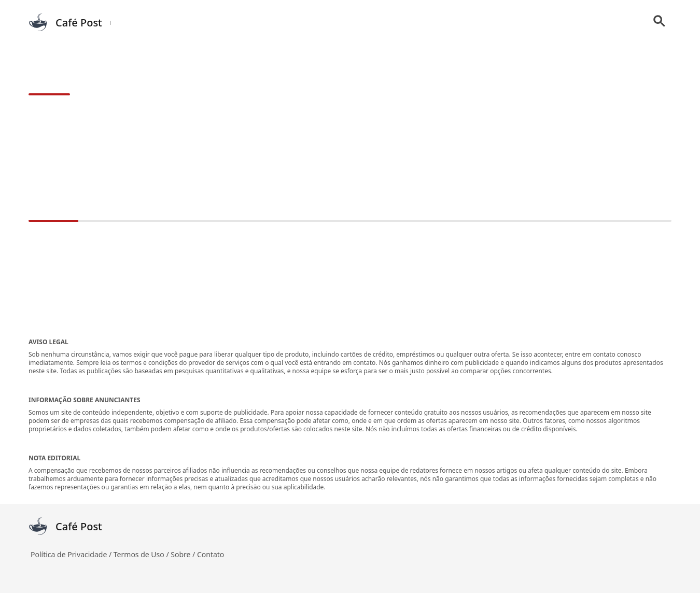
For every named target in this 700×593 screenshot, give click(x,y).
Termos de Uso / (142, 554)
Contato (211, 554)
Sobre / (184, 554)
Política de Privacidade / (72, 554)
